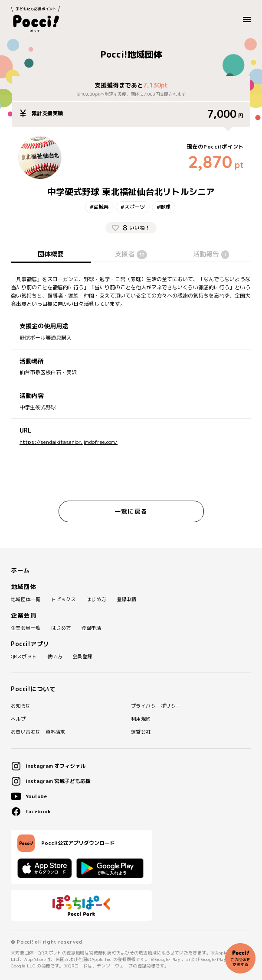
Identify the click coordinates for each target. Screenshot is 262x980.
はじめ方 (96, 600)
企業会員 (23, 615)
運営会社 (141, 732)
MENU (249, 19)
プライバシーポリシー (156, 706)
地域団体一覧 (26, 600)
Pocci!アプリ (30, 644)
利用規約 (141, 719)
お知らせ (21, 706)
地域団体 (23, 587)
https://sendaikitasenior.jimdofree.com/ (69, 442)
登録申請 (127, 600)
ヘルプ (18, 719)
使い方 (55, 657)
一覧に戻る (131, 511)
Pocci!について (33, 689)
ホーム (20, 570)
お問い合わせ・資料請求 (38, 732)
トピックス (64, 600)
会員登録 (82, 657)
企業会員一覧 (26, 628)
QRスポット (24, 657)
